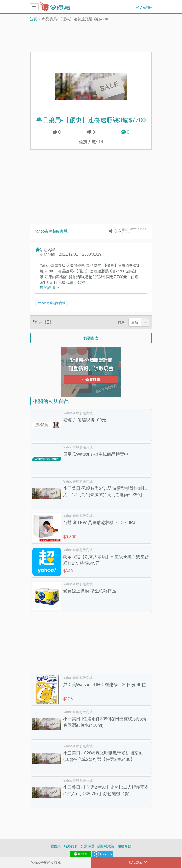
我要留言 (91, 338)
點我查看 (138, 863)
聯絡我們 (71, 846)
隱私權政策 (106, 846)
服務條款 (124, 846)
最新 (135, 322)
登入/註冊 (144, 7)
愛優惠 (56, 846)
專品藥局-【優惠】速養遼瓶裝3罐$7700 (91, 120)
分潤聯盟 (87, 846)
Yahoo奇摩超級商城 (46, 862)
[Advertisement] (91, 36)
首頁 (33, 19)
